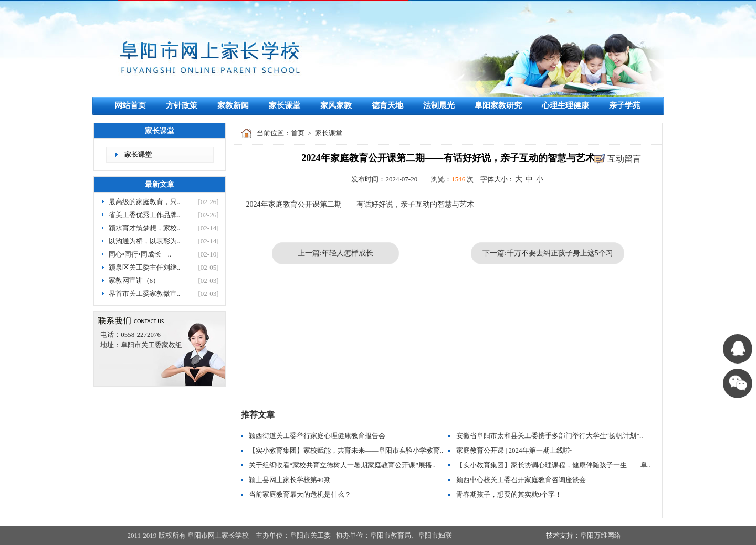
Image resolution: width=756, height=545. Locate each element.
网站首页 (130, 105)
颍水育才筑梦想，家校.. (145, 228)
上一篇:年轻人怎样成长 (335, 253)
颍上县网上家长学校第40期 (290, 480)
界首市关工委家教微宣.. (145, 293)
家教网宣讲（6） (134, 280)
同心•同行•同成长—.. (140, 254)
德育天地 (387, 105)
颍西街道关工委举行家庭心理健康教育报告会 (317, 436)
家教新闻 (233, 105)
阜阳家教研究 (498, 105)
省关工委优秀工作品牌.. (145, 215)
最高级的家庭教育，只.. (145, 202)
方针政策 (182, 105)
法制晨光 (439, 105)
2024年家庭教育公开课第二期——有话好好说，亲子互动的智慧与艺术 (360, 204)
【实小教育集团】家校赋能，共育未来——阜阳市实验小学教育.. (346, 450)
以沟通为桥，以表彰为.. (145, 241)
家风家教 (336, 105)
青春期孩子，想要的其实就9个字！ (509, 494)
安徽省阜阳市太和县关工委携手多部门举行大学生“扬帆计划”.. (550, 436)
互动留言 (624, 159)
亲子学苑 (625, 105)
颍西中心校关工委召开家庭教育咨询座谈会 (521, 480)
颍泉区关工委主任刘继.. (145, 267)
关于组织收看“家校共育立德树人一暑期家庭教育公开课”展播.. (342, 465)
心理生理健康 (565, 105)
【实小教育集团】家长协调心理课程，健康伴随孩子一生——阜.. (554, 465)
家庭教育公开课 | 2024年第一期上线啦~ (515, 450)
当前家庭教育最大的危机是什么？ (300, 494)
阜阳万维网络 (601, 535)
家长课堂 (285, 105)
